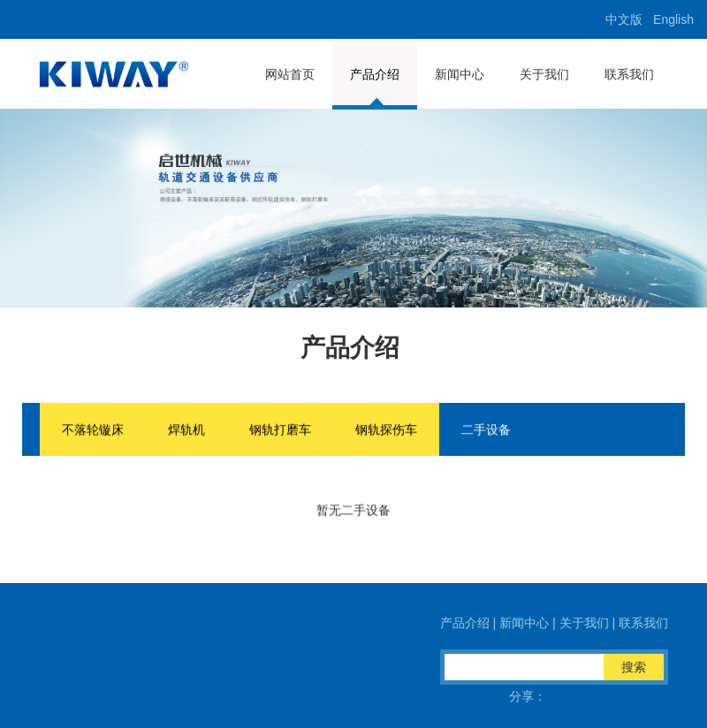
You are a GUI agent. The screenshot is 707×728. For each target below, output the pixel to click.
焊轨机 (186, 430)
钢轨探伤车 (386, 430)
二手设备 (486, 430)
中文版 (624, 19)
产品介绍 (375, 74)
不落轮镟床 (93, 430)
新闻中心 (460, 74)
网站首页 (290, 74)
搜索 (636, 667)
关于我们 (544, 74)
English (673, 19)
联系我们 (629, 74)
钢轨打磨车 (280, 430)
